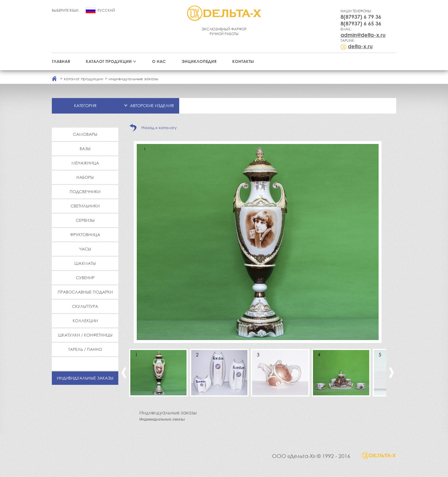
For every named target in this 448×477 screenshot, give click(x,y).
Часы (85, 249)
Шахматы (85, 263)
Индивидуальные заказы (85, 378)
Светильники (85, 206)
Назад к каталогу (159, 127)
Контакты (243, 61)
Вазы (85, 149)
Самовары (85, 134)
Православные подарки (85, 292)
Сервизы (85, 220)
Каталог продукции (109, 61)
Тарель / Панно (85, 349)
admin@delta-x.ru (363, 35)
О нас (159, 61)
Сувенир (85, 278)
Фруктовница (85, 235)
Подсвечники (85, 192)
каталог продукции (84, 79)
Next (391, 373)
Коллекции (85, 321)
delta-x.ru (360, 46)
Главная (61, 61)
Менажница (85, 163)
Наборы (85, 177)
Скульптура (85, 306)
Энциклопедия (199, 61)
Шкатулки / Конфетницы (85, 335)
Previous (124, 373)
